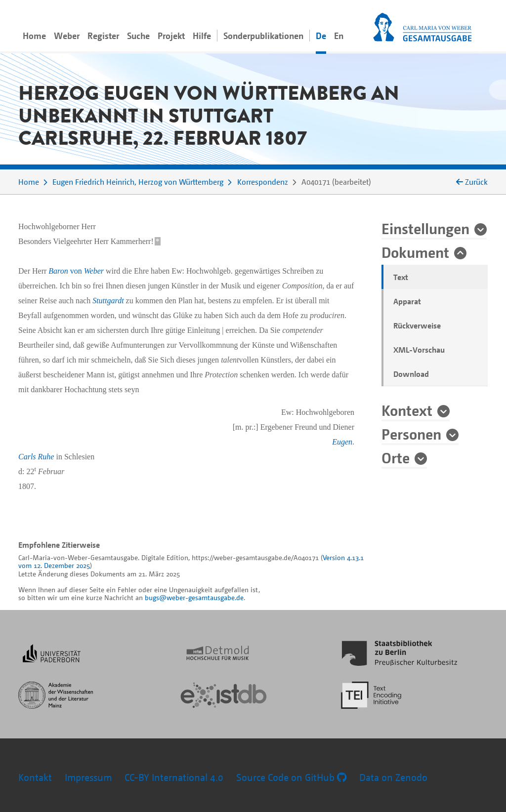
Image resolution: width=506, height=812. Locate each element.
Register (103, 36)
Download (411, 374)
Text (401, 277)
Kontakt (35, 777)
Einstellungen (425, 228)
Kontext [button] (407, 410)
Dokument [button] (415, 252)
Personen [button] (411, 434)
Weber (67, 36)
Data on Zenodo (393, 777)
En (339, 36)
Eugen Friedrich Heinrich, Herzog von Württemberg (138, 182)
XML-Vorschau (419, 350)
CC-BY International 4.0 (174, 777)
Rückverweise (417, 325)
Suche (138, 36)
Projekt (171, 36)
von (76, 271)
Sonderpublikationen (263, 36)
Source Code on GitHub (291, 777)
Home (34, 36)
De (321, 36)
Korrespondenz (263, 182)
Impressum (88, 777)
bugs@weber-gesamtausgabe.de (194, 597)
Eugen (342, 442)
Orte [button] (396, 457)
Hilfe (202, 36)
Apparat (407, 301)
